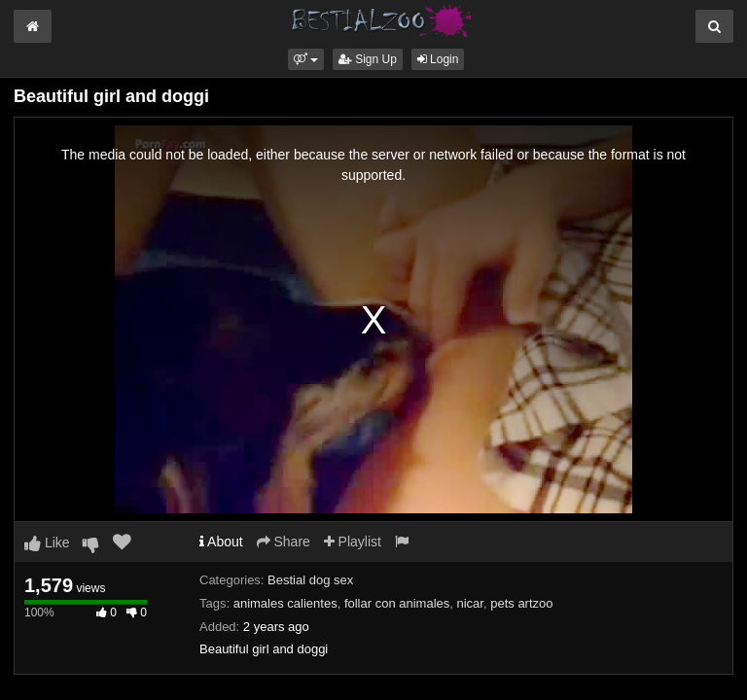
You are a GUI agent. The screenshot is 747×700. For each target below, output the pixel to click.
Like (47, 542)
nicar (470, 603)
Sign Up (368, 59)
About (221, 542)
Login (438, 59)
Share (284, 542)
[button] (306, 59)
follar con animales (397, 603)
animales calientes (285, 603)
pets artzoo (521, 603)
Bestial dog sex (310, 580)
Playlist (353, 542)
